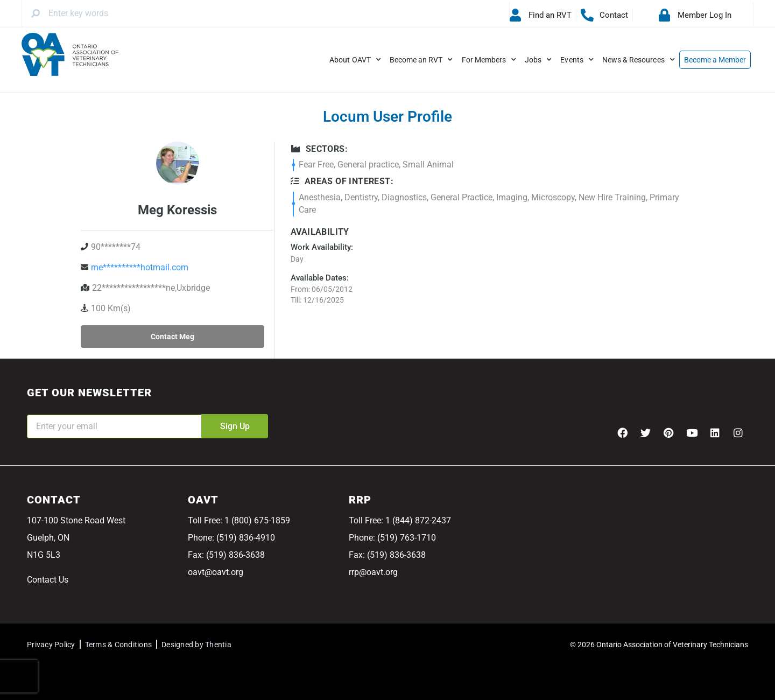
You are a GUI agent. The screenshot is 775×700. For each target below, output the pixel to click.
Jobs (538, 60)
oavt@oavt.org (216, 572)
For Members (489, 60)
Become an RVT (421, 60)
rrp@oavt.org (373, 572)
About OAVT (355, 60)
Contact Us (48, 580)
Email (38, 407)
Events (577, 60)
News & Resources (639, 60)
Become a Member (715, 60)
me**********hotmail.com (140, 267)
